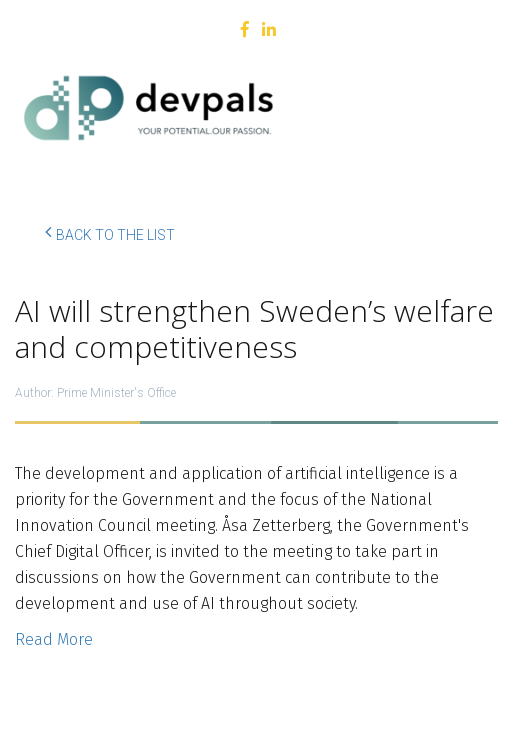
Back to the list (110, 232)
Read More (54, 639)
